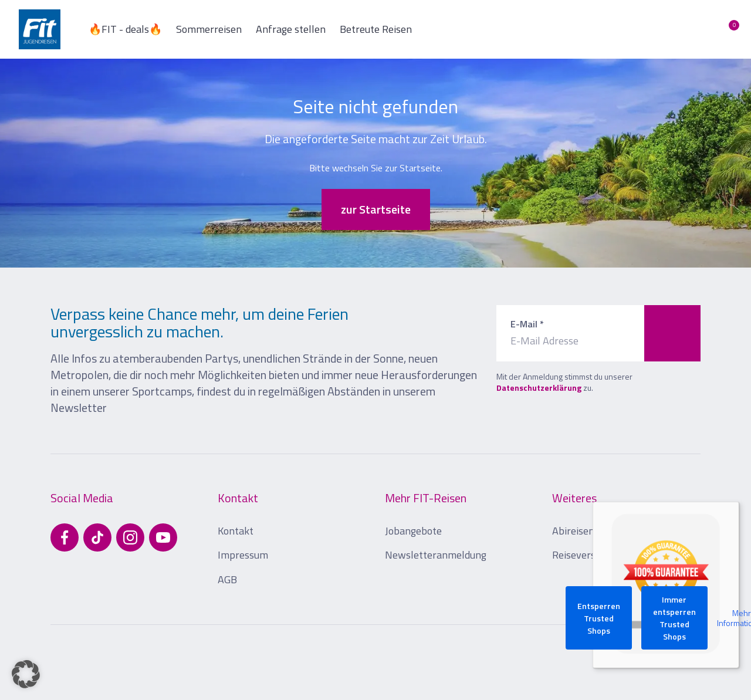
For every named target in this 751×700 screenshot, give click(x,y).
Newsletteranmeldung (436, 555)
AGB (227, 579)
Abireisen (573, 531)
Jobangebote (413, 531)
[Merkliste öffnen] (725, 29)
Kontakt (236, 531)
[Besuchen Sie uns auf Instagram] (130, 537)
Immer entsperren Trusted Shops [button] (674, 618)
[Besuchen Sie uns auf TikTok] (97, 537)
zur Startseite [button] (376, 209)
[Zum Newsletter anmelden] (672, 333)
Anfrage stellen (291, 29)
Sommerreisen (209, 29)
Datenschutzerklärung (539, 388)
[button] (26, 674)
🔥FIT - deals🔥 (125, 29)
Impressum (243, 555)
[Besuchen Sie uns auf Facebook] (65, 537)
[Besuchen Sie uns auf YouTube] (163, 537)
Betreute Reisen (376, 29)
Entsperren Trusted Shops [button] (599, 618)
